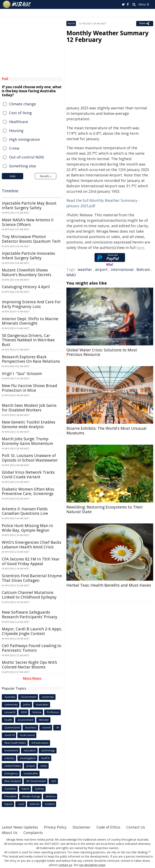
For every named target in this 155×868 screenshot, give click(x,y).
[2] (3, 856)
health (8, 720)
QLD (54, 781)
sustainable (31, 773)
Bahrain (143, 269)
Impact (8, 804)
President (10, 796)
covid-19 (9, 735)
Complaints (60, 833)
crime (44, 766)
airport (101, 269)
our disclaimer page (92, 865)
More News (32, 678)
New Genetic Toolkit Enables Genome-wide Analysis (29, 424)
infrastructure (40, 743)
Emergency (11, 773)
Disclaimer (84, 827)
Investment (11, 750)
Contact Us (12, 833)
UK (58, 727)
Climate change (23, 104)
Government (29, 697)
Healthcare (19, 122)
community (11, 704)
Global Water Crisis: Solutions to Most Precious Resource (102, 352)
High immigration (25, 139)
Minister (44, 720)
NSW (24, 712)
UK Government (36, 781)
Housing (16, 131)
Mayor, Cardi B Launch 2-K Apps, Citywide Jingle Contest (32, 631)
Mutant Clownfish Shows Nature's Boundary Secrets (27, 272)
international (122, 269)
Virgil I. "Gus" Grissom (22, 374)
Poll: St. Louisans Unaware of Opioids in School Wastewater (30, 458)
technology (48, 750)
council (46, 727)
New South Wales (15, 743)
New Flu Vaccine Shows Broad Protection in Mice (29, 388)
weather (85, 269)
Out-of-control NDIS (27, 157)
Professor (53, 712)
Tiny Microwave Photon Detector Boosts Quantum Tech (31, 239)
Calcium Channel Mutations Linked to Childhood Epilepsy (29, 595)
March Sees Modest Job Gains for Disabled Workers (29, 408)
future (25, 789)
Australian (42, 704)
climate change (31, 796)
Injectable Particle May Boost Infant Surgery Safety (29, 206)
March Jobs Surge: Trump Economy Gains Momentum (27, 441)
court (21, 804)
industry (9, 758)
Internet (35, 804)
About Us (35, 833)
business (31, 727)
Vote (13, 176)
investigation (28, 758)
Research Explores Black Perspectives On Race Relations (31, 359)
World (71, 23)
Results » (46, 176)
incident (50, 804)
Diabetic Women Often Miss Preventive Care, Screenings (28, 491)
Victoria (37, 712)
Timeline (10, 191)
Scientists (10, 789)
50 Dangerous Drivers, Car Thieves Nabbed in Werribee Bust (28, 340)
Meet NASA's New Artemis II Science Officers (28, 222)
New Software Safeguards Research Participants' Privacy (30, 615)
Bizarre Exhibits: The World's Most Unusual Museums (106, 431)
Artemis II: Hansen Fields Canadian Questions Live (25, 511)
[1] (150, 852)
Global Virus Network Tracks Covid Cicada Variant (28, 475)
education (30, 750)
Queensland (12, 727)
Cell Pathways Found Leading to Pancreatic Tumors (32, 648)
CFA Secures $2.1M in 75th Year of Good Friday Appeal (31, 561)
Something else (23, 166)
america (51, 796)
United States (13, 766)
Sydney (39, 789)
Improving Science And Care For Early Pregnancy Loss (31, 304)
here (140, 248)
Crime (14, 148)
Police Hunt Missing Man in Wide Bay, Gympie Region (27, 528)
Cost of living (20, 113)
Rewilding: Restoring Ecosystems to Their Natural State (105, 509)
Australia (10, 697)
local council (27, 735)
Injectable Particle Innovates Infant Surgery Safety (28, 256)
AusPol (45, 758)
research (10, 712)
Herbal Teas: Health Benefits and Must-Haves (109, 585)
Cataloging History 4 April (26, 287)
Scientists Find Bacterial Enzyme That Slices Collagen (32, 578)
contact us (66, 865)
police (27, 704)
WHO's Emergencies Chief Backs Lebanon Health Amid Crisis (32, 545)
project (31, 766)
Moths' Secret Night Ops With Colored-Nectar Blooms (29, 665)
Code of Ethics (112, 827)
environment (26, 720)
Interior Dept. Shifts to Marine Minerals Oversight (30, 321)
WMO (71, 275)
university (48, 697)
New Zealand (13, 781)
